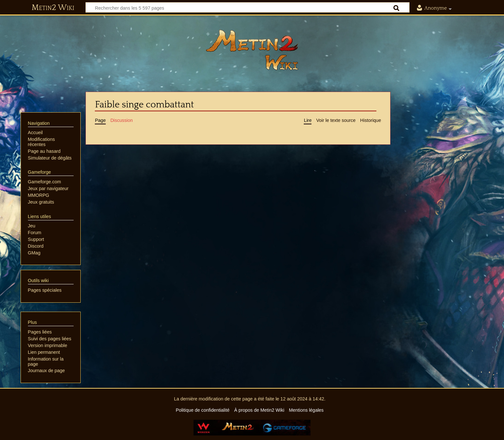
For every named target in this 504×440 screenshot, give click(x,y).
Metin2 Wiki (53, 8)
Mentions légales (306, 410)
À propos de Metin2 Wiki (259, 410)
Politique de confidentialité (203, 410)
